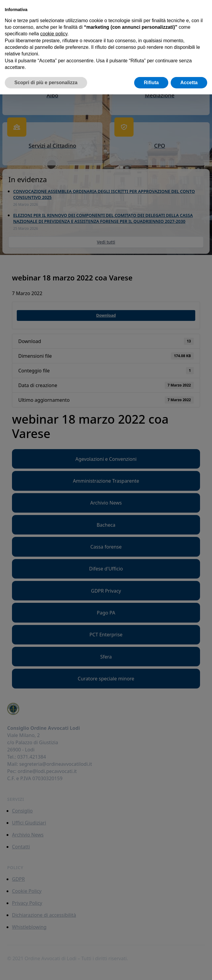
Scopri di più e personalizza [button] (46, 83)
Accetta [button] (189, 83)
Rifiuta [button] (151, 83)
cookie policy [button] (54, 34)
